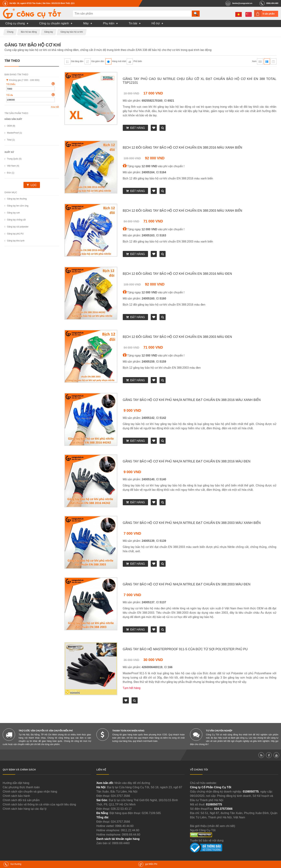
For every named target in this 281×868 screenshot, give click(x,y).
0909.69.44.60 (131, 835)
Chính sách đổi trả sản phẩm (21, 800)
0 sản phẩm (269, 14)
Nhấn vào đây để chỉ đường (132, 783)
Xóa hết (55, 107)
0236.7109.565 (151, 813)
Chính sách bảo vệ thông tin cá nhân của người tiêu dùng (39, 804)
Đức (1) (11, 173)
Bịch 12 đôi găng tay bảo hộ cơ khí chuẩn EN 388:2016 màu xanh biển (183, 148)
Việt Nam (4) (13, 166)
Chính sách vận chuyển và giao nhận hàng (30, 792)
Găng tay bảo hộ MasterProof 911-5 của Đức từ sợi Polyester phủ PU (185, 649)
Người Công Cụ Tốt (203, 830)
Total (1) (11, 140)
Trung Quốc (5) (14, 159)
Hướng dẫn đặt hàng (16, 783)
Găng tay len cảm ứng (18, 206)
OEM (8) (11, 126)
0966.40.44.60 (124, 826)
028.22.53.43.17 (121, 809)
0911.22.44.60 (130, 830)
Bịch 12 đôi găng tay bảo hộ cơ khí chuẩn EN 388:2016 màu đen (177, 274)
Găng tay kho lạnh (16, 241)
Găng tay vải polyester (18, 227)
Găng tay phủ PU (15, 234)
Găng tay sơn (13, 213)
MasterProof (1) (14, 133)
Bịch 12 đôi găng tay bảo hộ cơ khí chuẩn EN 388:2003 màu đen (177, 337)
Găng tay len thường (17, 199)
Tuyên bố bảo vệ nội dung (207, 840)
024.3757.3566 (121, 796)
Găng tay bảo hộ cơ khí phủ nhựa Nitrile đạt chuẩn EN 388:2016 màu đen (187, 461)
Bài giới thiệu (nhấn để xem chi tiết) (212, 826)
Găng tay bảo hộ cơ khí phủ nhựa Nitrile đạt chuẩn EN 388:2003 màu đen (187, 584)
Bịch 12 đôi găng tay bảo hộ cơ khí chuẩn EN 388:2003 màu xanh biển (183, 211)
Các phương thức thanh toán (21, 787)
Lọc (34, 185)
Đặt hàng (138, 128)
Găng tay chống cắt (16, 220)
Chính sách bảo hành (16, 796)
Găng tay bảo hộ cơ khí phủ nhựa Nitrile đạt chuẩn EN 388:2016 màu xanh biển (192, 400)
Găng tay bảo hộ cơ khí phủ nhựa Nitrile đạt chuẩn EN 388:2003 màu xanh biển (192, 523)
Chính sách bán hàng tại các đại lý (25, 809)
